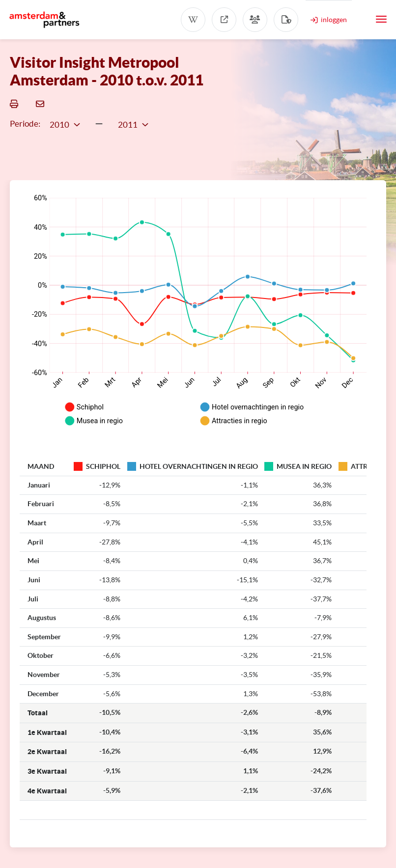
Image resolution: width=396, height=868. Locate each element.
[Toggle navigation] (381, 19)
